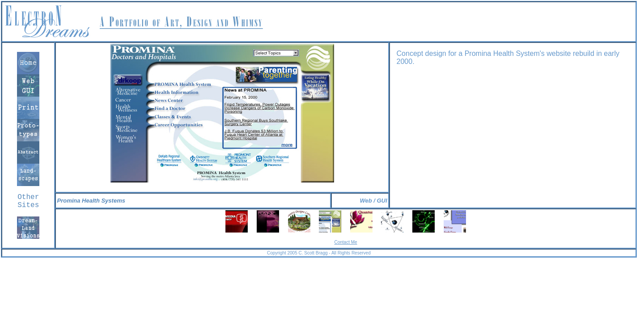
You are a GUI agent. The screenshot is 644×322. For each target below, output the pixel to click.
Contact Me (345, 242)
